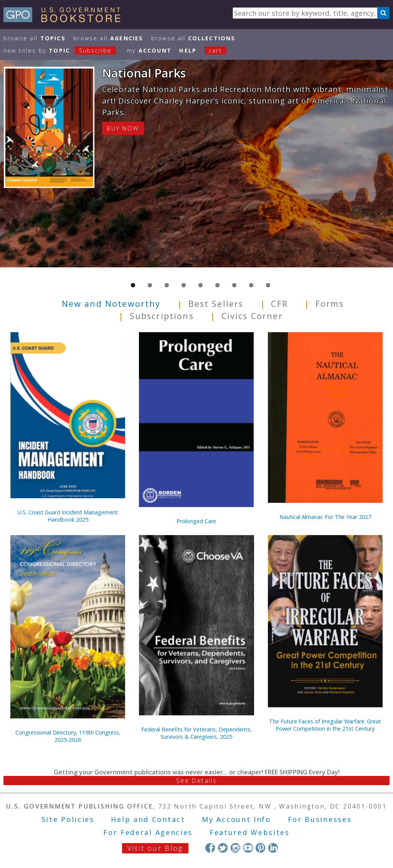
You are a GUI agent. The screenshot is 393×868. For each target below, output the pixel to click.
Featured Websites (250, 832)
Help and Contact (148, 819)
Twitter (223, 848)
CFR (279, 304)
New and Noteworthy (111, 304)
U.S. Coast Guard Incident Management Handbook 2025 (68, 516)
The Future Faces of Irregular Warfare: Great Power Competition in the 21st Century (325, 725)
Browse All (35, 38)
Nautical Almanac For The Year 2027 (325, 517)
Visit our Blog (155, 848)
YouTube (248, 848)
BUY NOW (123, 128)
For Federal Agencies (148, 832)
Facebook (210, 848)
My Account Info (236, 819)
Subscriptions (162, 316)
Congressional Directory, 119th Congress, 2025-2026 (68, 736)
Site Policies (68, 819)
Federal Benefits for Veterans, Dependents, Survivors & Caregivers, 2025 (196, 733)
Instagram (235, 848)
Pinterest (260, 848)
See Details (196, 781)
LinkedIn (273, 848)
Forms (330, 304)
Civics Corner (252, 316)
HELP (188, 50)
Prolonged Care (196, 521)
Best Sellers (216, 304)
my (149, 50)
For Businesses (320, 819)
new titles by (64, 50)
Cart (215, 50)
